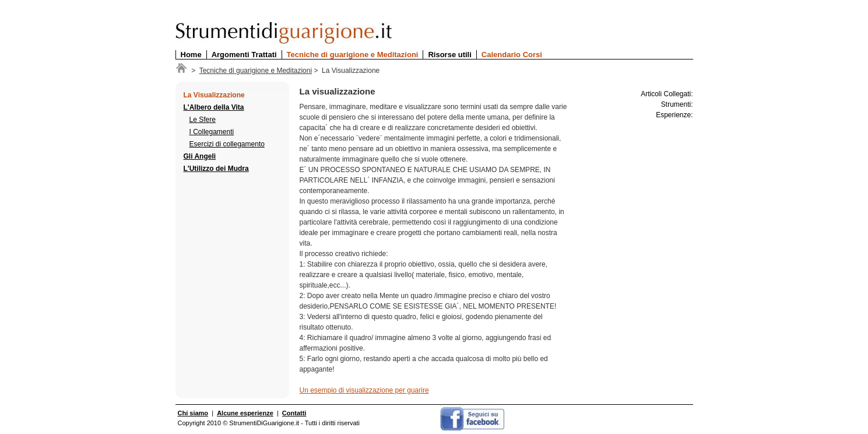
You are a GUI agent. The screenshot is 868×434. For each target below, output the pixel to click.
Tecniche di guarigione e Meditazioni (353, 55)
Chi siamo (193, 413)
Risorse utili (449, 55)
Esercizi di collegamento (227, 144)
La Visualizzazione (214, 95)
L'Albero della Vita (214, 107)
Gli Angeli (200, 156)
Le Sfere (203, 120)
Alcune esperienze (245, 413)
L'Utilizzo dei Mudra (216, 169)
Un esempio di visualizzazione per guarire (364, 390)
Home (191, 55)
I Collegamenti (212, 132)
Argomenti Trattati (244, 55)
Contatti (294, 413)
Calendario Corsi (512, 55)
